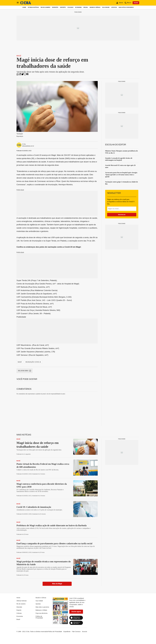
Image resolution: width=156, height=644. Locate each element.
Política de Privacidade (39, 617)
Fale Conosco (76, 632)
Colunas (70, 7)
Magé (19, 56)
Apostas (114, 7)
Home (24, 7)
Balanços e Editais (41, 610)
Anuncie (85, 632)
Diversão (55, 7)
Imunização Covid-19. (33, 362)
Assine (136, 3)
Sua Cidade (106, 7)
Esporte (63, 7)
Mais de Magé (57, 584)
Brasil (86, 7)
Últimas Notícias (33, 7)
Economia (78, 7)
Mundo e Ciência (95, 7)
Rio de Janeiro (45, 7)
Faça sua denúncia (41, 613)
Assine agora (76, 612)
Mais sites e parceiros (126, 7)
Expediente (67, 632)
